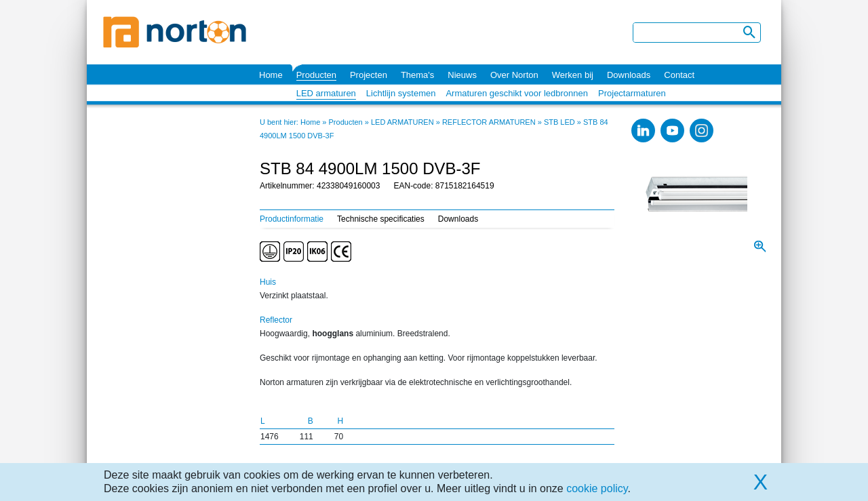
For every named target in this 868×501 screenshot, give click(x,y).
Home (271, 75)
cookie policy (597, 488)
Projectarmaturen (632, 93)
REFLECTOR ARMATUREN (489, 122)
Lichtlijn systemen (401, 93)
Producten (316, 75)
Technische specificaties (381, 219)
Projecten (369, 75)
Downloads (629, 75)
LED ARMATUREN (402, 122)
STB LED (559, 122)
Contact (679, 75)
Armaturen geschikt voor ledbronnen (517, 93)
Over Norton (514, 75)
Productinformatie (292, 219)
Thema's (417, 75)
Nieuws (462, 75)
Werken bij (573, 75)
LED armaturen (326, 93)
